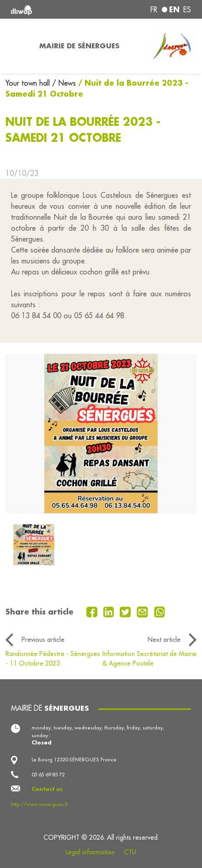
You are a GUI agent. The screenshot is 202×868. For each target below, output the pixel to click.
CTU (130, 852)
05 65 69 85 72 (48, 775)
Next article (164, 640)
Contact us (47, 789)
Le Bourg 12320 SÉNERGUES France (74, 759)
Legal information (90, 852)
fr (154, 10)
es (187, 10)
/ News (64, 83)
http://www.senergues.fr (40, 804)
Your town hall (29, 83)
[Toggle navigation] (17, 46)
